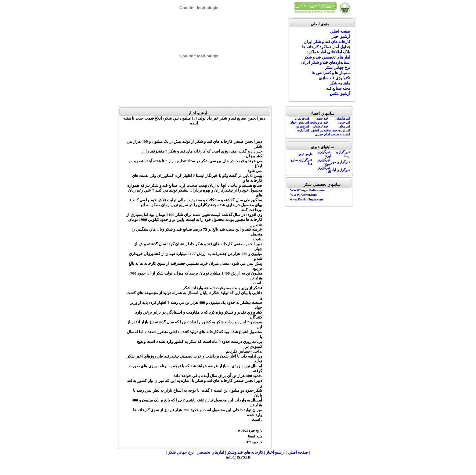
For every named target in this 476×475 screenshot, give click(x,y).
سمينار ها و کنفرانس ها (331, 73)
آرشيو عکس (340, 94)
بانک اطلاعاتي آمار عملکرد (329, 52)
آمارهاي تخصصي (211, 452)
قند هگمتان (343, 119)
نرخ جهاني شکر (338, 68)
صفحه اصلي (340, 31)
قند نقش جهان (299, 122)
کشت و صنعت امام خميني (332, 134)
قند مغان (344, 126)
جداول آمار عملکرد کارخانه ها (326, 47)
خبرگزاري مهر (341, 162)
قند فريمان (302, 119)
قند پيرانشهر (319, 130)
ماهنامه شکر (340, 83)
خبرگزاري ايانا (341, 170)
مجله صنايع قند (338, 88)
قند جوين (344, 122)
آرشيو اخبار (341, 36)
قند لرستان (320, 126)
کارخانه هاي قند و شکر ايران (327, 42)
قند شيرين (303, 126)
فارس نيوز (305, 154)
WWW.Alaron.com (303, 195)
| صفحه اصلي (299, 452)
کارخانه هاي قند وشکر (245, 452)
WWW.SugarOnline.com (307, 190)
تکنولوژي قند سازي (335, 78)
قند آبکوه (303, 130)
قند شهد (322, 119)
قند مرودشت (319, 122)
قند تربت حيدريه (339, 130)
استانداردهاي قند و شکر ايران (326, 62)
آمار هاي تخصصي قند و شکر (327, 57)
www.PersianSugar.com (307, 199)
